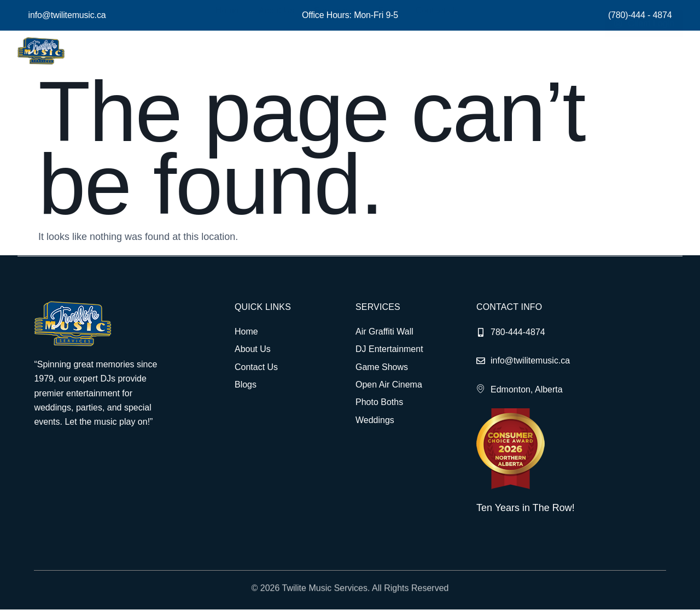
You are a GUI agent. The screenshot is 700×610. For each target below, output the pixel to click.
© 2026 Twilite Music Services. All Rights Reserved (350, 595)
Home (238, 51)
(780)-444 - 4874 (640, 15)
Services (341, 51)
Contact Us (436, 51)
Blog (389, 51)
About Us (284, 51)
